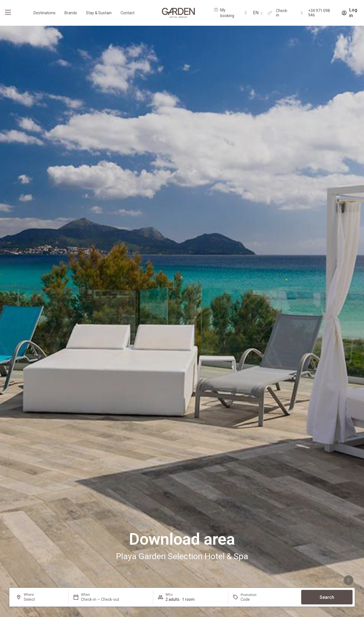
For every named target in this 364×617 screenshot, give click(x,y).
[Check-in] (270, 13)
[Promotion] (254, 599)
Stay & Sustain (99, 13)
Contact (128, 13)
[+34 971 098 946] (302, 13)
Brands (71, 13)
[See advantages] (349, 580)
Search (327, 597)
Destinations (45, 13)
